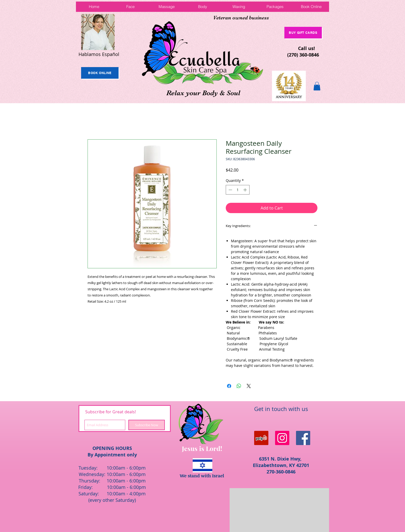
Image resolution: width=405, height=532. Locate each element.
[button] (317, 86)
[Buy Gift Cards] (303, 33)
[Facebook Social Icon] (303, 438)
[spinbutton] (238, 190)
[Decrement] (230, 190)
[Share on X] (249, 386)
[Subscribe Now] (147, 425)
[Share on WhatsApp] (239, 386)
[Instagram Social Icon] (282, 438)
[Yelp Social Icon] (261, 438)
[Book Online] (100, 73)
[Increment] (246, 190)
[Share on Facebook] (229, 386)
